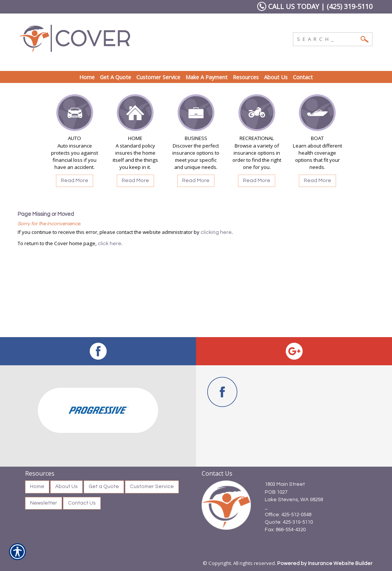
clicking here (216, 232)
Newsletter (44, 503)
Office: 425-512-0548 (288, 515)
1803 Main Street (285, 484)
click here (109, 244)
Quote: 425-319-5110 (289, 522)
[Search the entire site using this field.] (327, 38)
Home (37, 487)
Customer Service (152, 487)
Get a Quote (104, 487)
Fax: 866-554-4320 (285, 530)
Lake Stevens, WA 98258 (294, 500)
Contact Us (82, 503)
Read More (75, 181)
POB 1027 (276, 492)
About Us (66, 487)
